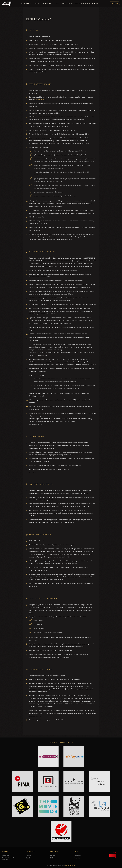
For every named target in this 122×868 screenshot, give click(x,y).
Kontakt (96, 3)
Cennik (28, 858)
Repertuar (26, 3)
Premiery (37, 3)
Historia (29, 855)
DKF (52, 858)
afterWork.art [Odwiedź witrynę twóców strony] (70, 865)
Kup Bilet (114, 3)
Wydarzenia (48, 3)
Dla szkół (53, 855)
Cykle (57, 3)
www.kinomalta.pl (40, 100)
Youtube (77, 858)
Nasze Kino (67, 3)
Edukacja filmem (82, 3)
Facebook (78, 855)
